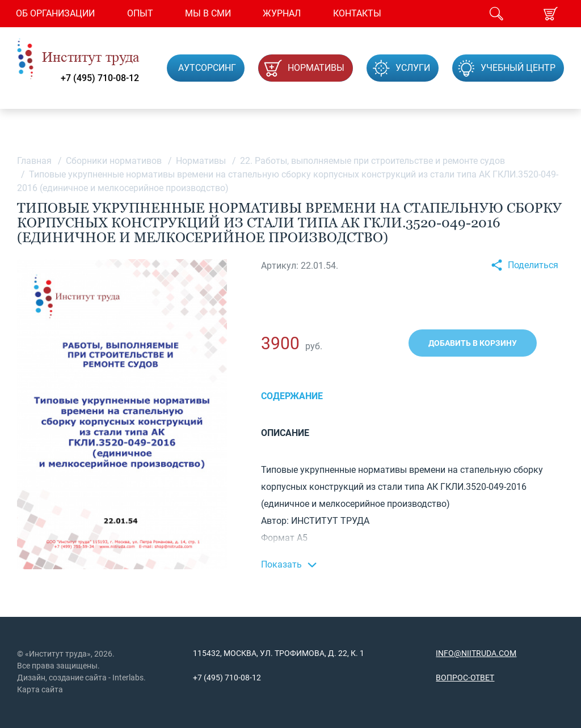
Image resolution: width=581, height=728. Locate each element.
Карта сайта (40, 689)
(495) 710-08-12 (231, 678)
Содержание (292, 396)
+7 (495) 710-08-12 (100, 78)
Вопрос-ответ (465, 678)
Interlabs (128, 678)
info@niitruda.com (476, 653)
